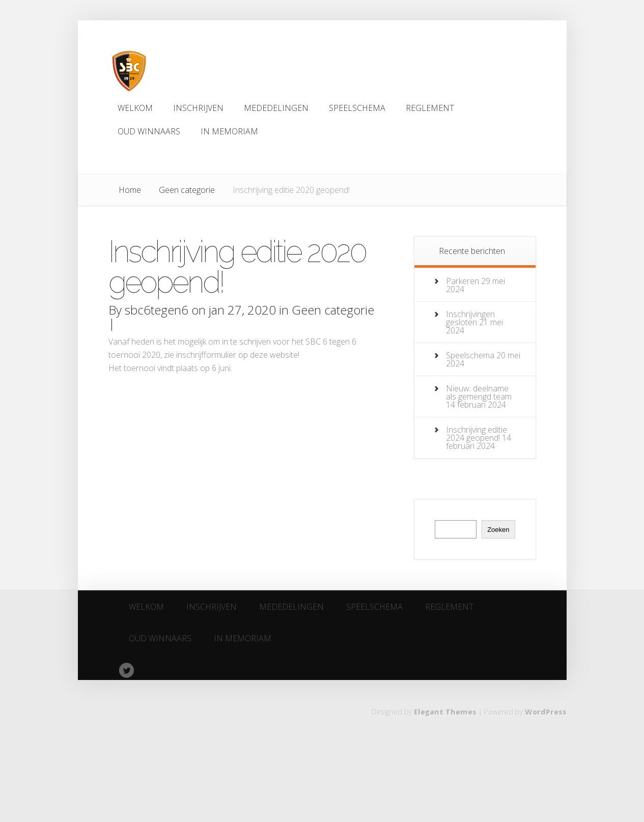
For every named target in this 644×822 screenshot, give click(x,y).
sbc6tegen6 (157, 310)
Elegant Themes (445, 712)
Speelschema (470, 355)
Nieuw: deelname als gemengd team (479, 392)
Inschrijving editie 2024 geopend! (477, 434)
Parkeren (463, 281)
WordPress (546, 712)
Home (130, 190)
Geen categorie (187, 190)
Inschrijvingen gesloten (470, 318)
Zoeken (498, 530)
